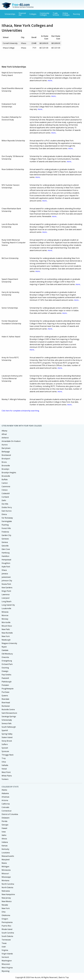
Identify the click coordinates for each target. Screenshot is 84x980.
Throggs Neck (8, 755)
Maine (4, 863)
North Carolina (8, 884)
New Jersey (6, 898)
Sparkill (5, 730)
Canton (5, 483)
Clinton (5, 490)
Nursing (76, 14)
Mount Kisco (7, 626)
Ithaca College (9, 48)
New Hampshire (8, 894)
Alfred (4, 434)
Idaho (4, 835)
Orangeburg (7, 661)
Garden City (6, 535)
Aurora (5, 445)
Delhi (4, 500)
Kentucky (5, 849)
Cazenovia (6, 486)
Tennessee (6, 940)
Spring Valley (7, 734)
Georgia (5, 825)
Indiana (5, 842)
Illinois (4, 839)
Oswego (5, 671)
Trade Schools (56, 14)
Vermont (5, 957)
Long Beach (7, 601)
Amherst (5, 438)
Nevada (5, 905)
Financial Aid (22, 14)
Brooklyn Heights (9, 473)
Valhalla (5, 765)
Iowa (4, 832)
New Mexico (7, 901)
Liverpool (6, 598)
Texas (4, 943)
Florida (4, 821)
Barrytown (6, 448)
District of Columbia (10, 814)
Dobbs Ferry (7, 507)
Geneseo (5, 539)
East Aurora (7, 511)
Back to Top (64, 977)
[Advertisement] (41, 57)
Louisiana (6, 853)
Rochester (6, 706)
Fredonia (5, 532)
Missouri (5, 873)
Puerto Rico (6, 926)
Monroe (5, 615)
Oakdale (5, 650)
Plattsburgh (7, 682)
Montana (5, 880)
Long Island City (8, 605)
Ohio (4, 912)
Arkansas (5, 797)
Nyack (4, 647)
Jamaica (5, 574)
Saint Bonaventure (9, 713)
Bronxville (6, 466)
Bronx (4, 462)
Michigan (5, 867)
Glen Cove (6, 549)
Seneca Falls (7, 723)
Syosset (5, 748)
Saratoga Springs (9, 716)
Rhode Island (7, 929)
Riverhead (6, 703)
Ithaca (4, 570)
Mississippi (6, 877)
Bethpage (6, 452)
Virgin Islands (7, 954)
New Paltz (6, 629)
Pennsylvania (7, 922)
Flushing (5, 525)
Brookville (6, 476)
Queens (5, 696)
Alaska (4, 790)
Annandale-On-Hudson (11, 441)
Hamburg (6, 553)
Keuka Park (6, 584)
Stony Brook (7, 741)
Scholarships (10, 14)
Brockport (6, 459)
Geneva (5, 542)
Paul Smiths (6, 675)
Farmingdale (7, 521)
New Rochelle (7, 633)
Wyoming (6, 971)
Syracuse (5, 751)
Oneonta (5, 657)
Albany (4, 431)
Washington (7, 961)
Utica (4, 762)
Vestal (4, 769)
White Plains (7, 776)
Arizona (5, 800)
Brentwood (6, 455)
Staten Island (7, 737)
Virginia (5, 950)
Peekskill (5, 678)
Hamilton (5, 556)
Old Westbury (7, 654)
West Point (6, 772)
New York (6, 636)
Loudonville (6, 608)
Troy (4, 758)
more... (50, 80)
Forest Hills (6, 528)
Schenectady (7, 720)
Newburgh (6, 640)
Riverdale (5, 699)
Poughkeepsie (8, 689)
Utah (4, 947)
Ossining (5, 668)
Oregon (5, 919)
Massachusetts (8, 856)
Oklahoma (6, 915)
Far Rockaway (7, 518)
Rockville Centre (8, 709)
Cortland (5, 497)
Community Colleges (45, 14)
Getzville (5, 546)
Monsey (5, 619)
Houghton (6, 563)
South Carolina (8, 933)
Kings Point (6, 591)
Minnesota (6, 870)
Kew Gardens (7, 588)
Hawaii (4, 828)
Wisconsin (6, 964)
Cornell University (10, 43)
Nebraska (6, 891)
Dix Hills (5, 504)
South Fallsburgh (9, 727)
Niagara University (9, 643)
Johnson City (7, 581)
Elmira (4, 514)
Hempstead (6, 560)
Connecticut (7, 811)
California (6, 804)
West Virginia (7, 968)
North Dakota (7, 887)
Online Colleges (66, 14)
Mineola (5, 612)
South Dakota (7, 936)
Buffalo (5, 479)
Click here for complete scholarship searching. (21, 411)
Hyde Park (6, 567)
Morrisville (6, 622)
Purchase (5, 692)
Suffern (5, 744)
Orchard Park (7, 664)
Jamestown (6, 577)
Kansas (5, 846)
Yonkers (5, 779)
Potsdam (5, 685)
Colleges (33, 14)
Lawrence (6, 594)
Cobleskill (6, 493)
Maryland (6, 860)
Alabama (5, 793)
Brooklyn (5, 469)
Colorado (5, 807)
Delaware (6, 818)
